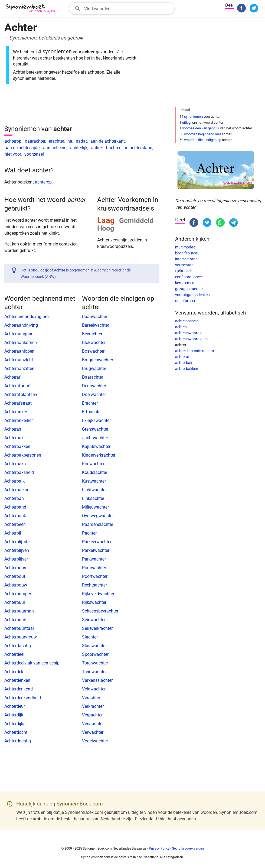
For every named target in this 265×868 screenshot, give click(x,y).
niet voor (13, 154)
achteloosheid (187, 321)
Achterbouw (16, 585)
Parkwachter (94, 559)
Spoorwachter (95, 654)
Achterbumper (18, 594)
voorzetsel (34, 154)
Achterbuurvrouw (21, 637)
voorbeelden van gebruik (201, 128)
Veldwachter (94, 689)
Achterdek (14, 672)
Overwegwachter (98, 516)
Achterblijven (17, 550)
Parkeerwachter (97, 542)
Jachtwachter (95, 438)
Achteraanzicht (19, 360)
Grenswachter (95, 429)
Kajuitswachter (96, 446)
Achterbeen (15, 524)
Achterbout (15, 576)
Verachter (91, 698)
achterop (13, 141)
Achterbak (14, 438)
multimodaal (186, 247)
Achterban (14, 498)
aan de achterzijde (22, 148)
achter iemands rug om (194, 351)
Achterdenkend (19, 689)
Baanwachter (95, 317)
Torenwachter (95, 663)
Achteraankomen (21, 343)
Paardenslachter (98, 524)
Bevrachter (92, 334)
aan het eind (55, 148)
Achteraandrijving (21, 325)
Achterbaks (15, 464)
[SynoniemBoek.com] (31, 9)
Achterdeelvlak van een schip (32, 663)
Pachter (89, 533)
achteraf (182, 357)
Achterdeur (15, 706)
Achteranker (16, 412)
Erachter (90, 403)
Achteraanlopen (19, 351)
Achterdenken (17, 680)
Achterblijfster (18, 542)
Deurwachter (94, 386)
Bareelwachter (96, 325)
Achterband (15, 507)
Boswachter (93, 351)
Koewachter (93, 464)
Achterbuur (15, 602)
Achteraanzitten (19, 369)
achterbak (184, 363)
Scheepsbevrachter (100, 611)
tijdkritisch (184, 271)
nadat (81, 141)
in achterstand (139, 148)
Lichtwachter (94, 490)
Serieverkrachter (97, 628)
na (70, 141)
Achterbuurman (19, 611)
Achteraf (12, 377)
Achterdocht (16, 732)
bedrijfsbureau (187, 253)
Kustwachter (94, 481)
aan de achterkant (108, 141)
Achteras (13, 429)
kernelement (185, 283)
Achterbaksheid (19, 472)
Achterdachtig (18, 646)
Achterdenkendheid (23, 698)
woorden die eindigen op (203, 140)
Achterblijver (16, 559)
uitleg (186, 122)
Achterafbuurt (17, 386)
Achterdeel (14, 654)
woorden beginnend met (202, 134)
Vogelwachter (95, 741)
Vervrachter (93, 724)
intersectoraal (187, 259)
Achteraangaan (19, 334)
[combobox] (122, 8)
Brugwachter (94, 369)
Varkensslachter (97, 680)
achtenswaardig (189, 333)
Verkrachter (93, 706)
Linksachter (93, 498)
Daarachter (93, 377)
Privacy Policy (159, 849)
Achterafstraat (18, 403)
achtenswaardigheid (192, 339)
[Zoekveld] (127, 8)
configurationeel (189, 277)
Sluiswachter (94, 646)
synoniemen (193, 117)
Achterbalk (14, 481)
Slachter (90, 637)
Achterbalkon (17, 490)
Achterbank (15, 516)
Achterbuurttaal (19, 628)
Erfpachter (92, 412)
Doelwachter (94, 394)
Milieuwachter (95, 507)
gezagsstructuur (189, 289)
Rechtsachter (94, 585)
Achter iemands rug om (27, 317)
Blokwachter (94, 343)
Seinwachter (94, 620)
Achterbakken (17, 446)
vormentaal (185, 265)
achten (181, 327)
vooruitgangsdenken (192, 295)
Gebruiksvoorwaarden (188, 849)
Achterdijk (14, 715)
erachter (56, 141)
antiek (97, 148)
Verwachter (93, 732)
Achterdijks (15, 724)
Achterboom (16, 568)
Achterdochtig (18, 741)
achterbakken (187, 369)
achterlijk (79, 148)
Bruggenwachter (98, 360)
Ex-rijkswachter (96, 420)
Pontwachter (94, 568)
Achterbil (13, 533)
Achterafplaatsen (21, 394)
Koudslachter (95, 472)
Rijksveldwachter (98, 594)
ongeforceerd (186, 301)
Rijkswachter (94, 602)
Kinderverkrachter (99, 455)
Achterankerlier (19, 420)
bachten (114, 148)
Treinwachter (94, 672)
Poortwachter (95, 576)
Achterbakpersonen (23, 455)
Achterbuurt (15, 620)
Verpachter (92, 715)
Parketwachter (96, 550)
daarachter (35, 141)
